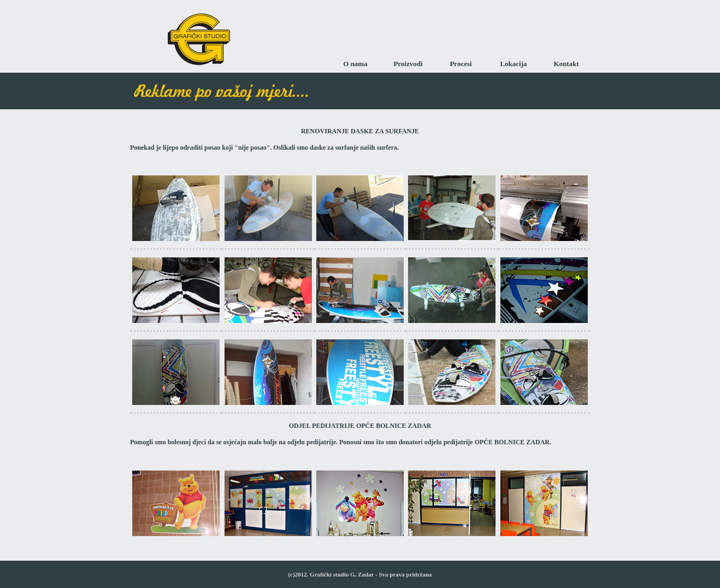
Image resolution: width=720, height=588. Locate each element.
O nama (355, 64)
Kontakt (566, 64)
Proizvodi (408, 64)
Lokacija (513, 64)
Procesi (461, 64)
